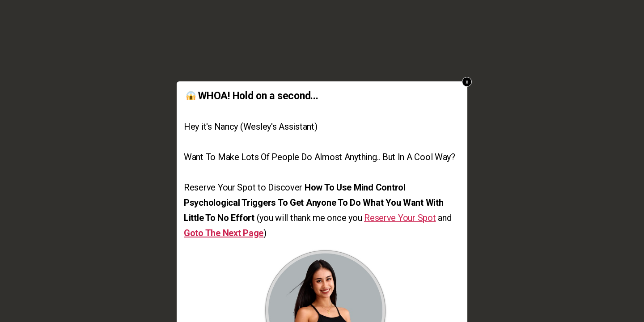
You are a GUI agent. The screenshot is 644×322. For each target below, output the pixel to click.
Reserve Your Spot (400, 218)
